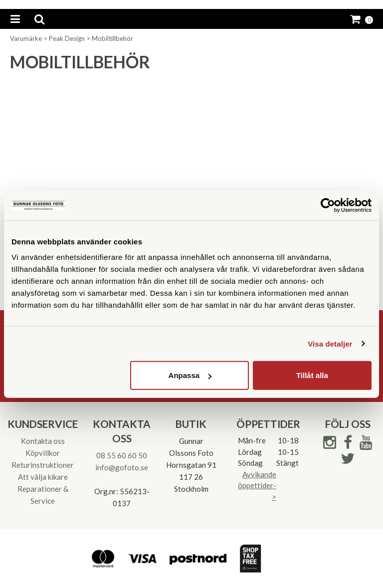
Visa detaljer (330, 343)
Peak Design (67, 38)
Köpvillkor (43, 453)
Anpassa (190, 375)
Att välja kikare (43, 477)
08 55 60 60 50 (122, 455)
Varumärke (26, 38)
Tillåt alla (312, 375)
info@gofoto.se (122, 467)
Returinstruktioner (43, 465)
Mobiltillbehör (112, 38)
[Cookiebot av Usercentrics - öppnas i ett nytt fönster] (328, 205)
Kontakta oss (43, 441)
